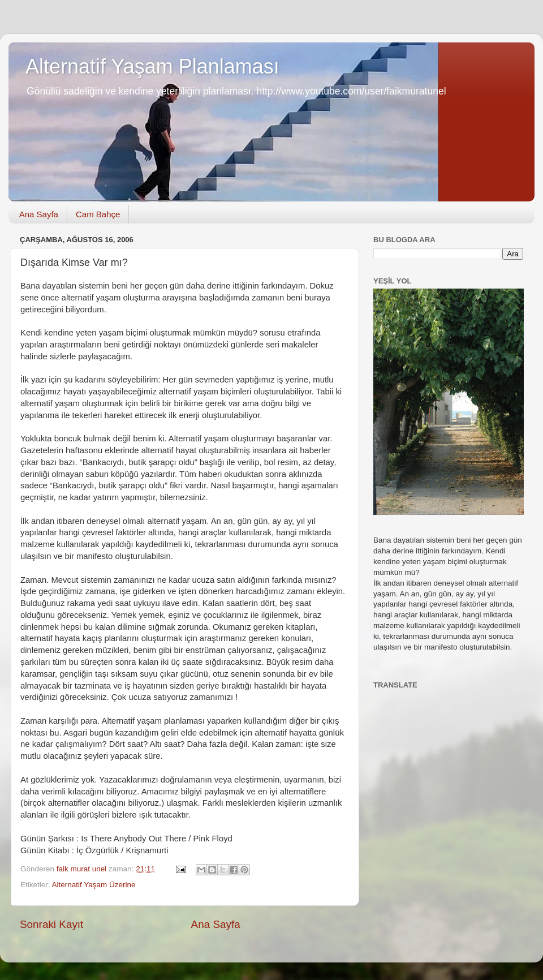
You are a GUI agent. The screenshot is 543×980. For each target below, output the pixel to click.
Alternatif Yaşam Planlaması (152, 66)
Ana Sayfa (39, 214)
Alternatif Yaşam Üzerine (94, 885)
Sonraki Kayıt (51, 924)
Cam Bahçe (98, 214)
